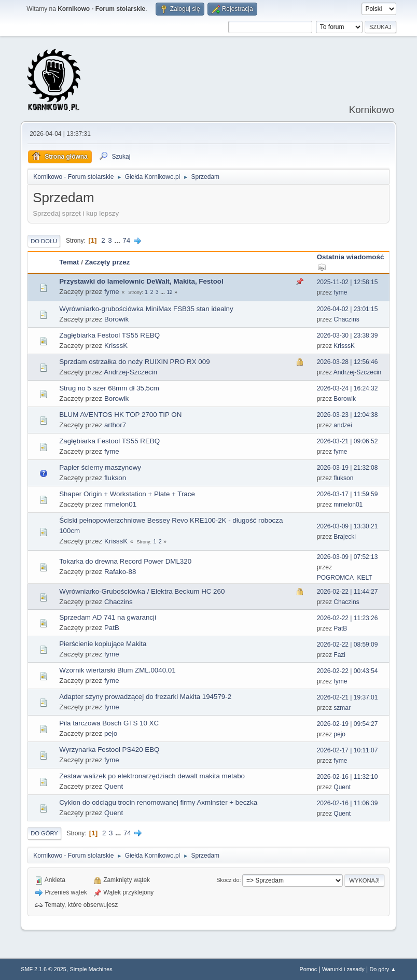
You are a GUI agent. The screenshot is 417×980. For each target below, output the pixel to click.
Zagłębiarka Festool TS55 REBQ (109, 335)
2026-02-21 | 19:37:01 (347, 697)
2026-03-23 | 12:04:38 (347, 415)
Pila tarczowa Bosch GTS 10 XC (109, 723)
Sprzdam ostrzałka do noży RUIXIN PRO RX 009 (134, 362)
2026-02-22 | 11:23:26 (347, 618)
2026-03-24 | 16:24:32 (347, 388)
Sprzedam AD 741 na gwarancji (108, 617)
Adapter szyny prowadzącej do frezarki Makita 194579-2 (145, 697)
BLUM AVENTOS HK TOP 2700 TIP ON (120, 415)
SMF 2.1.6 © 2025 (44, 969)
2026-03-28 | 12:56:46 (347, 362)
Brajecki (345, 537)
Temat (69, 262)
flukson (115, 478)
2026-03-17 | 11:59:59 (347, 494)
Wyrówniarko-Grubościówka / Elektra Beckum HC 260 (142, 591)
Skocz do (228, 880)
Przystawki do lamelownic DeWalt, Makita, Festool (141, 281)
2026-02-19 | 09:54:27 (347, 724)
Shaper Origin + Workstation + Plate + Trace (127, 494)
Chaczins (346, 319)
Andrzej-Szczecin (130, 372)
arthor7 (115, 425)
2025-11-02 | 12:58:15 (347, 282)
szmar (342, 708)
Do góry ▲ (383, 969)
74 (126, 240)
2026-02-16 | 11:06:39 (347, 803)
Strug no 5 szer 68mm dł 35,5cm (109, 388)
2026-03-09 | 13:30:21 (347, 526)
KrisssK (116, 346)
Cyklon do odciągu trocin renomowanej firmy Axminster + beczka (158, 802)
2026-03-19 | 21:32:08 (347, 468)
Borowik (116, 319)
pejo (111, 733)
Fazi (339, 655)
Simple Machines (91, 969)
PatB (112, 628)
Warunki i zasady (343, 969)
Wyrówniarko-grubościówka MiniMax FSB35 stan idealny (146, 309)
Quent (114, 786)
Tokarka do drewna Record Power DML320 (125, 561)
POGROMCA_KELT (345, 578)
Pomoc (309, 969)
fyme (112, 292)
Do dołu (44, 241)
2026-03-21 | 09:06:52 (347, 441)
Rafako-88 (120, 572)
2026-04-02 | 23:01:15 (347, 309)
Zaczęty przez (108, 262)
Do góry (44, 833)
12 (169, 292)
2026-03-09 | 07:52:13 (347, 557)
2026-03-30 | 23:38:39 (347, 335)
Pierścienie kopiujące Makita (103, 644)
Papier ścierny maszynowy (100, 467)
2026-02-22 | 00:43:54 (347, 671)
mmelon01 (120, 504)
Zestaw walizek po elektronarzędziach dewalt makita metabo (152, 776)
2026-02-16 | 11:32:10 (347, 777)
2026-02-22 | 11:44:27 (347, 592)
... (118, 240)
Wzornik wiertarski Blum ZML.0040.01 (117, 670)
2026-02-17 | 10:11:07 (347, 750)
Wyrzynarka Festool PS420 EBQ (109, 750)
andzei (343, 425)
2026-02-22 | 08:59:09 (347, 645)
